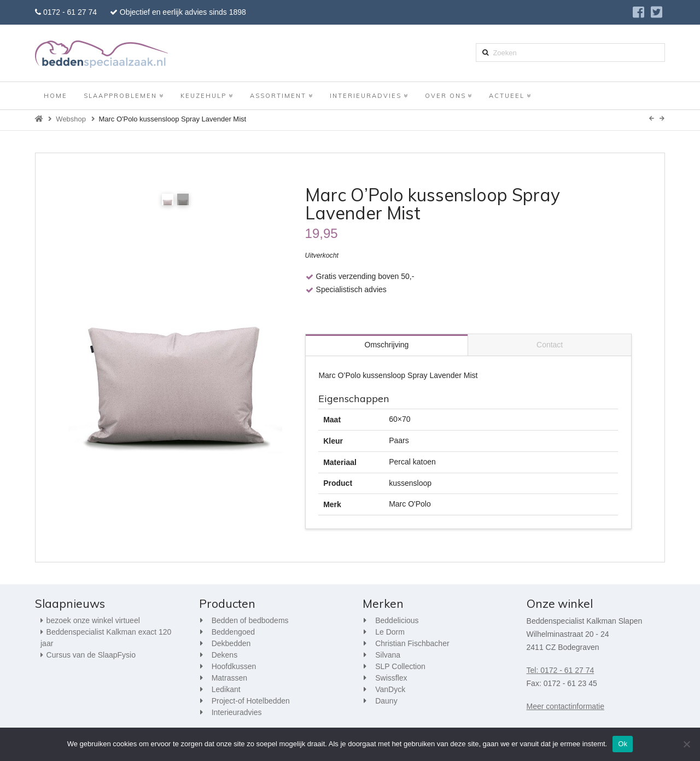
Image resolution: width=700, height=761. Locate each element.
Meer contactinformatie (565, 706)
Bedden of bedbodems (250, 620)
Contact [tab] (550, 345)
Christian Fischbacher (412, 643)
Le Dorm (390, 632)
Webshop (71, 119)
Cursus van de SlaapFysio (91, 655)
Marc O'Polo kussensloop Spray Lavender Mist (172, 119)
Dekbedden (231, 643)
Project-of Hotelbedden (251, 701)
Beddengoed (233, 632)
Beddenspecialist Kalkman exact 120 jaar (106, 638)
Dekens (224, 655)
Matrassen (229, 678)
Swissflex (391, 678)
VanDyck (390, 689)
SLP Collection (400, 666)
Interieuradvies (237, 712)
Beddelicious (397, 620)
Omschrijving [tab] (387, 345)
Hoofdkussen (234, 666)
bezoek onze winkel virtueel (93, 620)
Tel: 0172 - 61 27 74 (561, 670)
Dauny (386, 701)
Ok (623, 744)
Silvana (388, 655)
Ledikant (226, 689)
